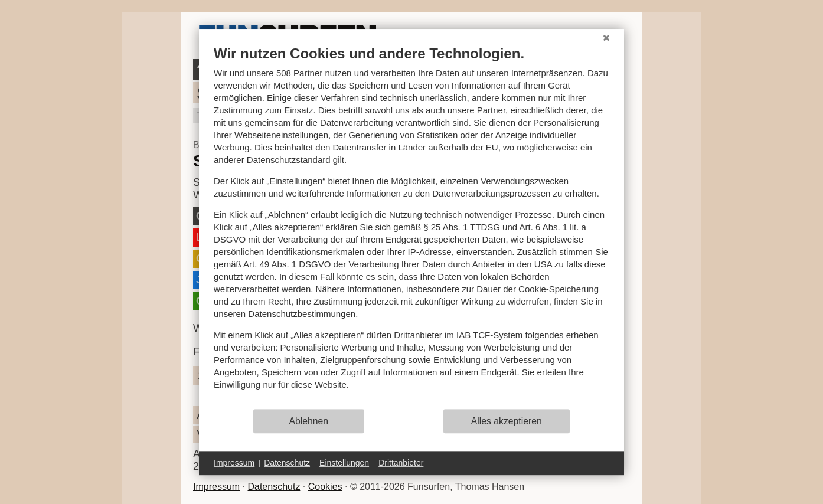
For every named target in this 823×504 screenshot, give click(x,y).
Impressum (216, 487)
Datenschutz (274, 487)
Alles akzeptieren (507, 421)
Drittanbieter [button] (401, 463)
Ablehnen (309, 421)
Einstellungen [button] (344, 463)
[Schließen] (606, 38)
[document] (411, 226)
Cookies (325, 487)
